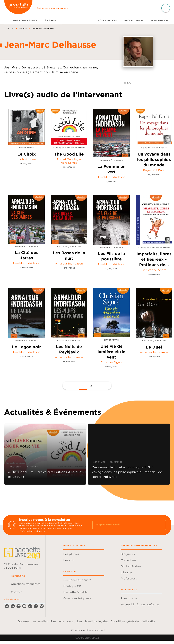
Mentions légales (97, 621)
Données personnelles (33, 621)
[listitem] (7, 606)
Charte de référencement (88, 630)
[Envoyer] (162, 525)
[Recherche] (166, 8)
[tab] (8, 20)
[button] (83, 386)
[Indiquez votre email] (125, 525)
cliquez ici (41, 531)
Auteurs (23, 28)
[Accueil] (18, 8)
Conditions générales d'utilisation (133, 621)
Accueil (11, 28)
